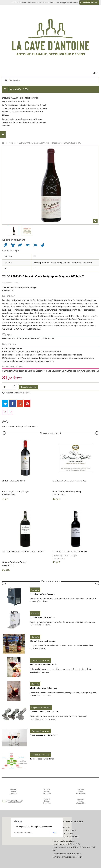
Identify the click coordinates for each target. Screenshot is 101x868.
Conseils (35, 590)
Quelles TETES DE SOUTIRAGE (44, 712)
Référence (7, 283)
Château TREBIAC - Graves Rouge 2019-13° (24, 552)
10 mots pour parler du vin (42, 759)
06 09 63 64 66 (90, 2)
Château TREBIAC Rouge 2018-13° (70, 552)
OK (55, 833)
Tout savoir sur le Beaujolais (43, 664)
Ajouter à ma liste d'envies (18, 393)
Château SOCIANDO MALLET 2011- (70, 481)
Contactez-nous (72, 2)
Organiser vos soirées (41, 708)
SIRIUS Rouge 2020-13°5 (14, 481)
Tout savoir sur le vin (40, 660)
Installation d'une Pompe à (42, 594)
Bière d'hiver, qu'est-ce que (42, 641)
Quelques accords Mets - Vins (44, 735)
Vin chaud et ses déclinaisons (43, 688)
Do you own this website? (24, 833)
